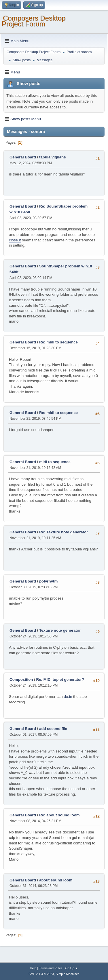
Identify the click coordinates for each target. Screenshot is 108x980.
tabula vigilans (53, 157)
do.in (68, 697)
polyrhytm (48, 581)
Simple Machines (68, 974)
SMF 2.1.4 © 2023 (41, 974)
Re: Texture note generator (64, 532)
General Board (23, 157)
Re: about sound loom (59, 815)
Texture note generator (60, 630)
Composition (21, 679)
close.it (15, 240)
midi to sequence (55, 462)
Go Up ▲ (72, 968)
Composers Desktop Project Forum (34, 21)
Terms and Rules (51, 968)
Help (33, 968)
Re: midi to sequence (58, 342)
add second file (53, 729)
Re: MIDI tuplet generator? (60, 679)
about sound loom (56, 880)
